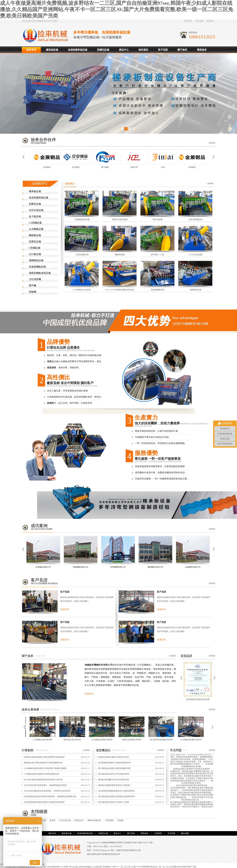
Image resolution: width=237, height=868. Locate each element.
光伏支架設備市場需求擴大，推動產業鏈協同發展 (45, 785)
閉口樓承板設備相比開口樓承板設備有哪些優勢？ (192, 803)
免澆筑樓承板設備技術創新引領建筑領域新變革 (44, 802)
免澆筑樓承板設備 (78, 50)
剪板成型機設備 (195, 219)
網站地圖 (199, 21)
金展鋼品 (48, 167)
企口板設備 (35, 254)
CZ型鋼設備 (35, 223)
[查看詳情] (65, 609)
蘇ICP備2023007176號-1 (144, 843)
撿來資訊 (143, 50)
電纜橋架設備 (36, 260)
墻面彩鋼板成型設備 (40, 273)
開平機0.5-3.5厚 (158, 255)
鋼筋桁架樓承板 (94, 820)
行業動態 (158, 833)
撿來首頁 (31, 50)
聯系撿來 (188, 21)
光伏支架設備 (36, 210)
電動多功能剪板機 (120, 219)
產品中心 (124, 50)
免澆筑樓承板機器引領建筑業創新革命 (115, 763)
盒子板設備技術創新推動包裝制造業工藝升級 (43, 780)
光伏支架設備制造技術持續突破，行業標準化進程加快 (47, 791)
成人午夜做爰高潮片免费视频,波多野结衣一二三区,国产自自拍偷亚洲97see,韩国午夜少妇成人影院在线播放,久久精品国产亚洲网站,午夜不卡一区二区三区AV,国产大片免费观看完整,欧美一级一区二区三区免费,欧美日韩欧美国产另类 (117, 9)
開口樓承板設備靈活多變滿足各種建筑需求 (117, 796)
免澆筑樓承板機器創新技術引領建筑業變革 (117, 791)
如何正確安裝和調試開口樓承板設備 (192, 786)
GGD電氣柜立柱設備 (82, 290)
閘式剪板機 (158, 219)
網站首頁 (52, 833)
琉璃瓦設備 (35, 242)
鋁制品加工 (79, 820)
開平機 (32, 286)
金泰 (164, 167)
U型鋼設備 (35, 248)
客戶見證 (163, 50)
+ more (212, 143)
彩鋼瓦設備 (103, 50)
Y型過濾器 (109, 820)
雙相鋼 (120, 820)
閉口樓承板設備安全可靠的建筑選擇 (114, 774)
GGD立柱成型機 (195, 255)
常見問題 (171, 833)
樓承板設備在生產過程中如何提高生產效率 (192, 770)
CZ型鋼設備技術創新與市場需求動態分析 (42, 774)
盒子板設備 (35, 216)
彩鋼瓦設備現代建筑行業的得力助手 (114, 757)
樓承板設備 (47, 35)
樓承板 (53, 820)
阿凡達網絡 (104, 854)
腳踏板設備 (35, 235)
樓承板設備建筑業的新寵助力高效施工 (115, 785)
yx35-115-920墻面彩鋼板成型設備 (120, 290)
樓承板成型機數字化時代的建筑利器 (114, 780)
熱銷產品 (70, 184)
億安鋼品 (77, 167)
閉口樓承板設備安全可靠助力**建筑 (114, 802)
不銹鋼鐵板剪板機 (82, 219)
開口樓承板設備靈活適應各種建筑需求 (115, 768)
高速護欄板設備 (37, 267)
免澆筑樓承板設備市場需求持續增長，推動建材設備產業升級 (50, 796)
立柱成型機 (35, 279)
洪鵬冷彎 (135, 167)
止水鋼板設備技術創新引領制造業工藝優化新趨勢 (45, 768)
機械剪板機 (120, 255)
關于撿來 (182, 50)
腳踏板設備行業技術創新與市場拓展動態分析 (43, 763)
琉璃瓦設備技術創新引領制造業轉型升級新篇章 (44, 757)
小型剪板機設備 (82, 255)
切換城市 (210, 21)
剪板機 (32, 292)
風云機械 (106, 167)
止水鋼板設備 (36, 229)
